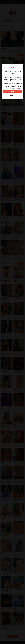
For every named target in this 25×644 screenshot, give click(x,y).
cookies (18, 79)
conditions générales (17, 81)
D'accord (12, 92)
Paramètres (13, 95)
